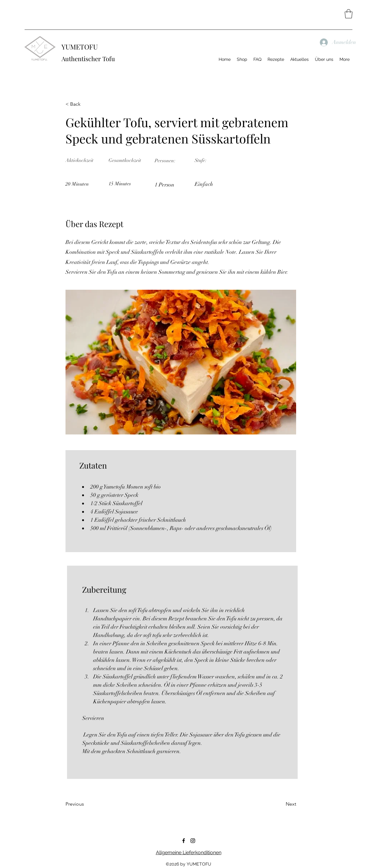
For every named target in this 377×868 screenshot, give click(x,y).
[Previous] (85, 804)
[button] (349, 14)
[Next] (281, 804)
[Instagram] (193, 841)
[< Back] (85, 104)
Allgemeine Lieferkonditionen (189, 852)
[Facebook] (184, 841)
